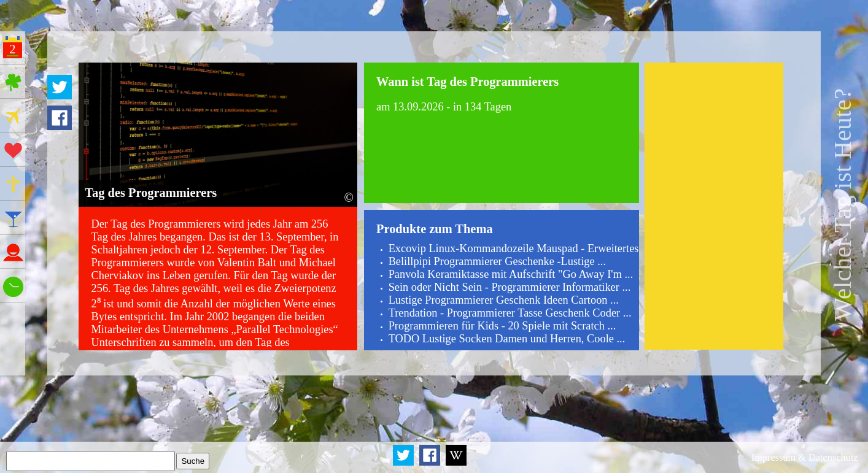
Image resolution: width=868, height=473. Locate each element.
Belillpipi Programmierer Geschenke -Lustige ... (497, 261)
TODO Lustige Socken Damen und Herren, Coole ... (507, 339)
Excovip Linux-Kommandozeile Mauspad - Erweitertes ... (519, 248)
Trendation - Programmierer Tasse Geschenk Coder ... (510, 313)
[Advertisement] (714, 206)
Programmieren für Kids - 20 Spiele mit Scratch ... (502, 326)
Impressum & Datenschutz (805, 457)
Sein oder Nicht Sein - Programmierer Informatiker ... (510, 287)
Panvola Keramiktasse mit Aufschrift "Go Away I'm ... (511, 274)
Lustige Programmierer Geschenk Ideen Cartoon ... (504, 300)
